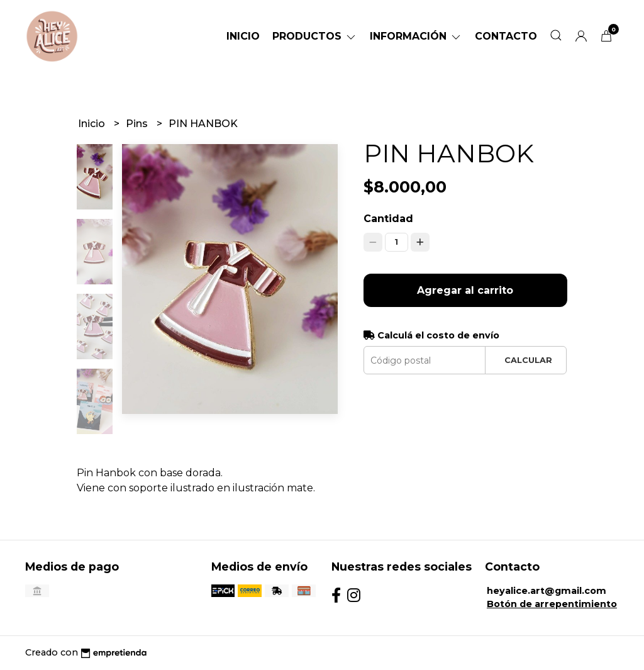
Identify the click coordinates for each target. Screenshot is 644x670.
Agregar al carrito (465, 290)
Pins (138, 124)
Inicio (243, 36)
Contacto (506, 36)
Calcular (528, 360)
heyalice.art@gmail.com (547, 591)
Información (416, 36)
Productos (315, 36)
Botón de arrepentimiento (552, 604)
